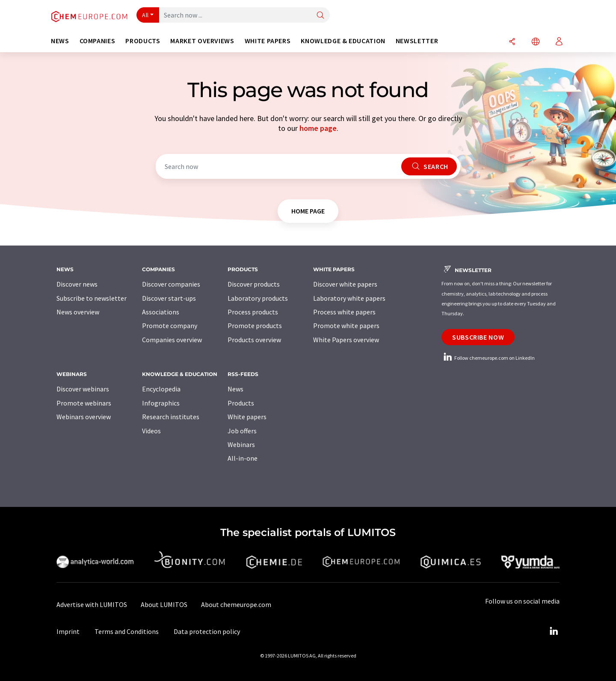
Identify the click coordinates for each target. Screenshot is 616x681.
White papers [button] (268, 41)
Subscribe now (478, 337)
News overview (78, 312)
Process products (253, 312)
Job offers (242, 431)
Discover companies (171, 284)
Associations (161, 312)
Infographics (161, 403)
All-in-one (243, 458)
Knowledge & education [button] (343, 41)
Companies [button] (98, 41)
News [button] (60, 41)
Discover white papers (345, 284)
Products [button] (143, 41)
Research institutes (171, 417)
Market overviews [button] (202, 41)
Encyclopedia (161, 389)
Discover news (77, 284)
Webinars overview (84, 417)
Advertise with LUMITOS (92, 604)
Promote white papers (346, 326)
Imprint (68, 631)
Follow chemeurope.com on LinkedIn (488, 358)
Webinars (241, 444)
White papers (247, 417)
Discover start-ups (169, 298)
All (145, 15)
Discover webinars (83, 389)
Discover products (254, 284)
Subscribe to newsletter (92, 298)
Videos (151, 431)
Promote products (255, 326)
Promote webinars (84, 403)
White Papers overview (346, 340)
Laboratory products (258, 298)
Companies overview (172, 340)
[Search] (320, 16)
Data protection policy (207, 631)
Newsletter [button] (417, 41)
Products (241, 403)
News (235, 389)
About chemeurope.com (236, 604)
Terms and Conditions (127, 631)
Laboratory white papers (349, 298)
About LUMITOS (164, 604)
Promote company (170, 326)
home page (318, 128)
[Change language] (536, 42)
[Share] (512, 42)
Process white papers (344, 312)
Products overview (254, 340)
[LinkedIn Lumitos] (554, 631)
